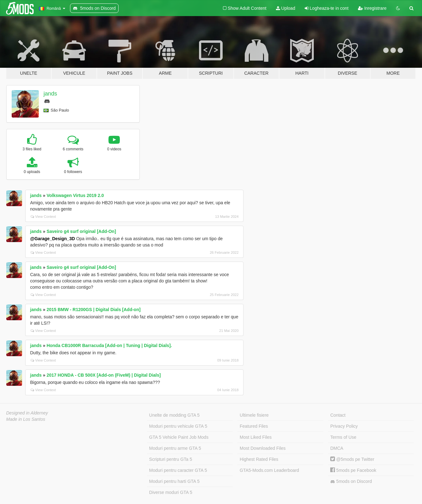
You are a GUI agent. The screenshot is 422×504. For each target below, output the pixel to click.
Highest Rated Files (259, 459)
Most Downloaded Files (263, 448)
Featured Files (254, 426)
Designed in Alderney (27, 413)
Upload (286, 8)
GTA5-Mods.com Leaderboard (269, 470)
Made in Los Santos (26, 419)
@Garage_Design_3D (53, 239)
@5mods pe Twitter (352, 459)
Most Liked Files (256, 437)
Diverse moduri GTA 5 (171, 492)
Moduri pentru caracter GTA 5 (178, 470)
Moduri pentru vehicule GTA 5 (178, 426)
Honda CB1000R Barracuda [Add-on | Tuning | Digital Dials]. (109, 345)
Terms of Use (343, 437)
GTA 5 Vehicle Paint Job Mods (179, 437)
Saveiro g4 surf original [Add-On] (81, 231)
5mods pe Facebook (353, 470)
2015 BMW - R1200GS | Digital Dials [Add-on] (94, 310)
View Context (43, 217)
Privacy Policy (344, 426)
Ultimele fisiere (254, 415)
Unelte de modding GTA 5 (174, 415)
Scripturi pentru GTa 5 (171, 459)
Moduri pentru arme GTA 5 (175, 448)
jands (50, 94)
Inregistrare (372, 8)
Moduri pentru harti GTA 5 (174, 481)
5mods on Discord (351, 481)
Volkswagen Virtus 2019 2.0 (75, 195)
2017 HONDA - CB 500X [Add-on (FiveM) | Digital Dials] (104, 375)
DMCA (337, 448)
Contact (338, 415)
